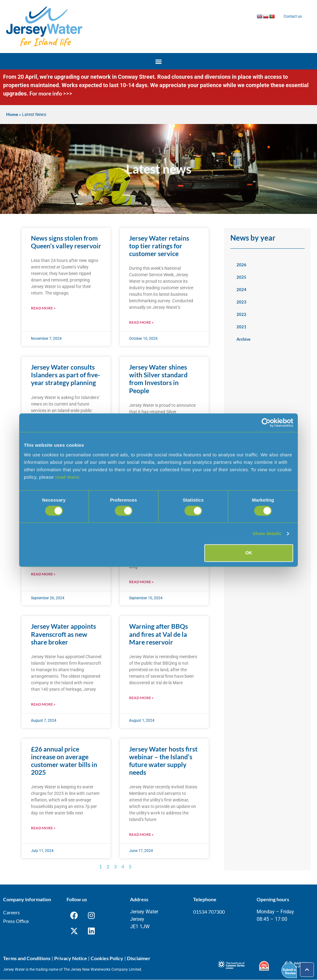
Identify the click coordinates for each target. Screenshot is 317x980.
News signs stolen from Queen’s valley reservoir (66, 242)
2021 (241, 327)
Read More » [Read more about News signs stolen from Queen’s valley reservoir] (43, 308)
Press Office (16, 921)
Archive (243, 339)
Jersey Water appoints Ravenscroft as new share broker (63, 634)
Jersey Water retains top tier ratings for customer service (159, 246)
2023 (241, 302)
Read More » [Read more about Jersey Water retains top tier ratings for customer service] (141, 322)
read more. (68, 477)
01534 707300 (209, 912)
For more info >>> (51, 93)
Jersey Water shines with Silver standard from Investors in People (158, 379)
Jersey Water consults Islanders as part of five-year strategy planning (66, 375)
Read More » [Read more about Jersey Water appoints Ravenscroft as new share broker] (43, 704)
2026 (241, 265)
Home (12, 114)
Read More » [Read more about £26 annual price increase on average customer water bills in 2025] (43, 828)
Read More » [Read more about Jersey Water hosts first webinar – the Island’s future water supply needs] (141, 834)
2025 (241, 277)
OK (249, 553)
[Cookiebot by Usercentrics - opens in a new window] (266, 423)
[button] (159, 61)
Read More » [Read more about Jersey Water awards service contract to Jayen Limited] (141, 582)
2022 (241, 314)
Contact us (293, 16)
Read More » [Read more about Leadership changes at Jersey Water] (43, 574)
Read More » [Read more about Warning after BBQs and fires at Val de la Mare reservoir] (141, 698)
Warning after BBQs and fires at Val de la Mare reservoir (158, 634)
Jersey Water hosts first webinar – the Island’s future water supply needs (163, 761)
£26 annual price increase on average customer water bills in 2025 (64, 761)
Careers (11, 912)
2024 (241, 290)
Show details (267, 533)
